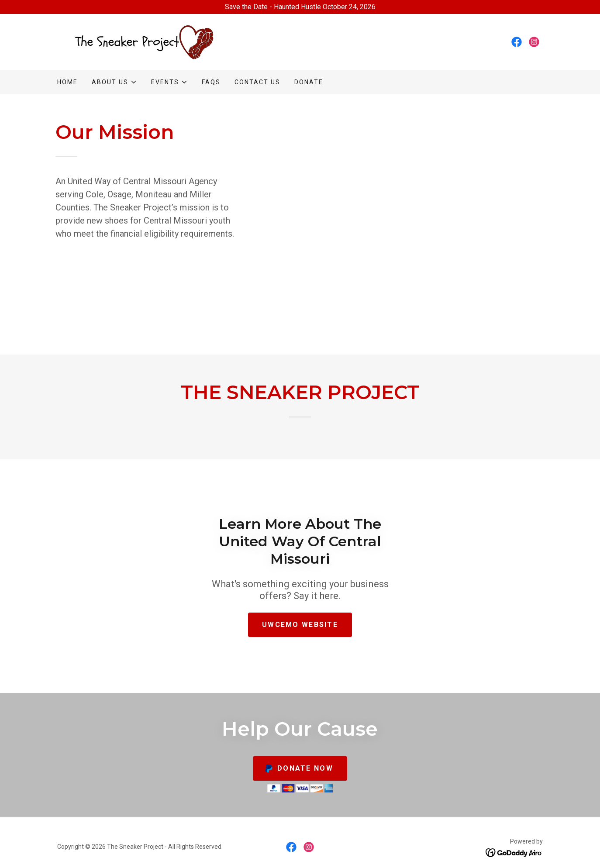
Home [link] (67, 82)
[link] (141, 41)
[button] (114, 82)
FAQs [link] (211, 82)
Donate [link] (309, 82)
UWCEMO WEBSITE (300, 625)
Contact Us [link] (257, 82)
